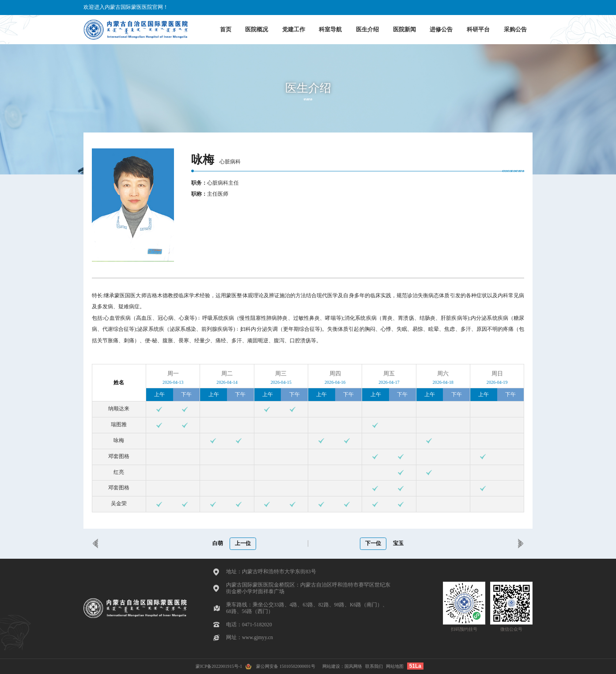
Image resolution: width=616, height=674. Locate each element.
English (491, 7)
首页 (226, 29)
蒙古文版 (519, 7)
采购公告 (515, 29)
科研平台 (478, 29)
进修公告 (441, 29)
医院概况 (257, 29)
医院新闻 (404, 29)
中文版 (467, 7)
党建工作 (294, 29)
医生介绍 (367, 29)
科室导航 (330, 29)
